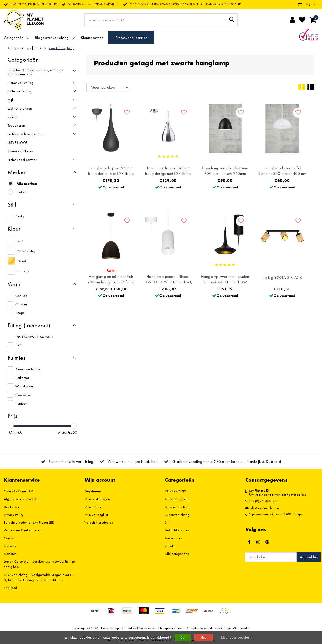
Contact (9, 538)
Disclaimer (12, 507)
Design (21, 216)
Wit (20, 241)
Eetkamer (22, 378)
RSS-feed (10, 588)
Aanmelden (309, 557)
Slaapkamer (24, 395)
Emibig (22, 192)
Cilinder (21, 304)
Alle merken (27, 184)
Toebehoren (174, 538)
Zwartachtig (26, 251)
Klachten (10, 554)
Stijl (167, 522)
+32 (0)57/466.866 (261, 501)
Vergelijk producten (99, 522)
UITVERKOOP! (175, 491)
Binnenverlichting (28, 369)
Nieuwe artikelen (178, 499)
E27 (18, 345)
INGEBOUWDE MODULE (34, 337)
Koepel (21, 313)
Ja (183, 638)
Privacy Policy (14, 515)
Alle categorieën (177, 554)
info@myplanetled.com (263, 508)
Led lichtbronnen (177, 530)
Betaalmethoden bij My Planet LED (29, 522)
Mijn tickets (93, 507)
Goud (22, 261)
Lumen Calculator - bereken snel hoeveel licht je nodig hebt (39, 564)
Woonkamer (24, 386)
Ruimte (170, 546)
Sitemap (10, 546)
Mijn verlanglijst (96, 515)
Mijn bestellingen (97, 499)
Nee (203, 638)
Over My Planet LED (19, 491)
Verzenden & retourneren (23, 530)
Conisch (21, 296)
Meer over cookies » (237, 638)
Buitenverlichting (177, 515)
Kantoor (21, 403)
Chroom (23, 271)
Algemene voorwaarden (22, 499)
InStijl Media (241, 628)
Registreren (93, 491)
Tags (38, 48)
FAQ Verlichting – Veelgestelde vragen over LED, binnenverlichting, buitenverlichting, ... (39, 577)
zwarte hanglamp (62, 48)
